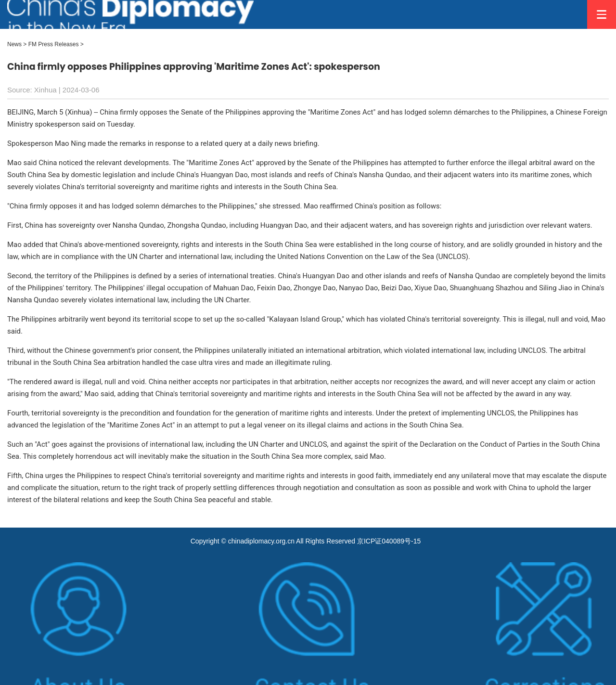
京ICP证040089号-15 (389, 541)
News (14, 44)
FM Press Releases (54, 44)
